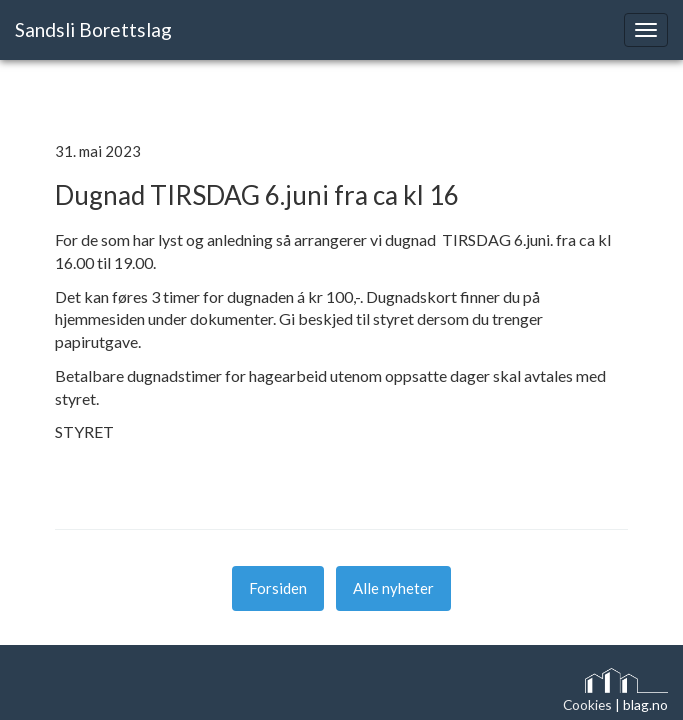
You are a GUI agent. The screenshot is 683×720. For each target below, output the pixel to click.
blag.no (645, 704)
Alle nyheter (393, 588)
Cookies (587, 704)
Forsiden (278, 588)
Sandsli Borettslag (93, 29)
